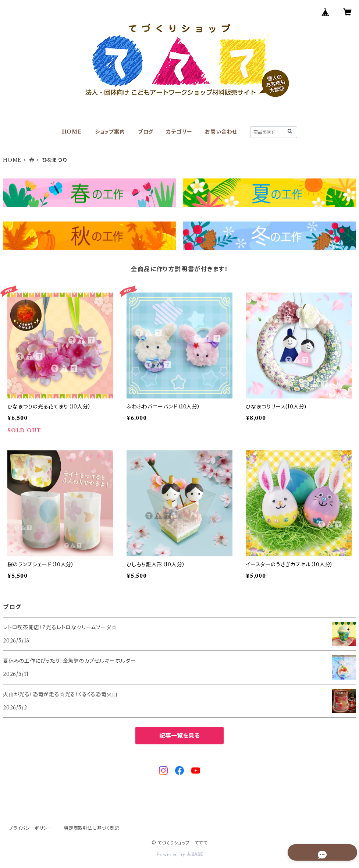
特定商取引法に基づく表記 (92, 828)
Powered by (180, 855)
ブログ (146, 132)
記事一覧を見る (179, 736)
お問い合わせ (221, 132)
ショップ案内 (110, 132)
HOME (72, 132)
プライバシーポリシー (31, 828)
